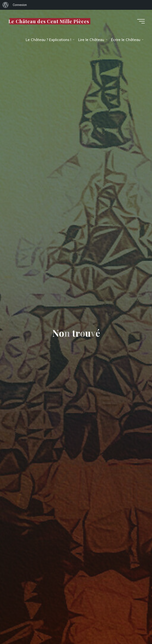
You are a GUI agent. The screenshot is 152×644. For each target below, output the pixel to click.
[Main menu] (141, 21)
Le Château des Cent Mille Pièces (49, 21)
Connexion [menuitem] (20, 5)
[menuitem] (6, 5)
